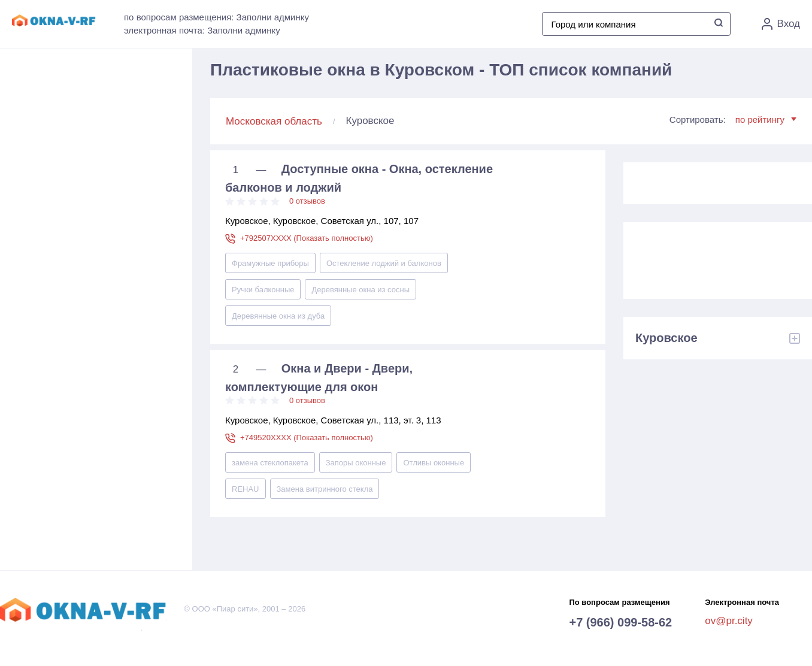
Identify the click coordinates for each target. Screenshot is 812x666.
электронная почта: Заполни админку (202, 30)
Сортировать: (733, 119)
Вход (781, 24)
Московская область (274, 121)
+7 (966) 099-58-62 (620, 622)
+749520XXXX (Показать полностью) (307, 438)
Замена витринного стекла (325, 489)
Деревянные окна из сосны (360, 290)
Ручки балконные (263, 290)
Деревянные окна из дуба (278, 316)
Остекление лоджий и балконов (384, 263)
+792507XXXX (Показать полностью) (307, 238)
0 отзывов (307, 201)
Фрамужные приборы (270, 263)
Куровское (666, 338)
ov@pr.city (729, 621)
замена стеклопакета (270, 463)
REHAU (246, 489)
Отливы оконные (434, 463)
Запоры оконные (356, 463)
